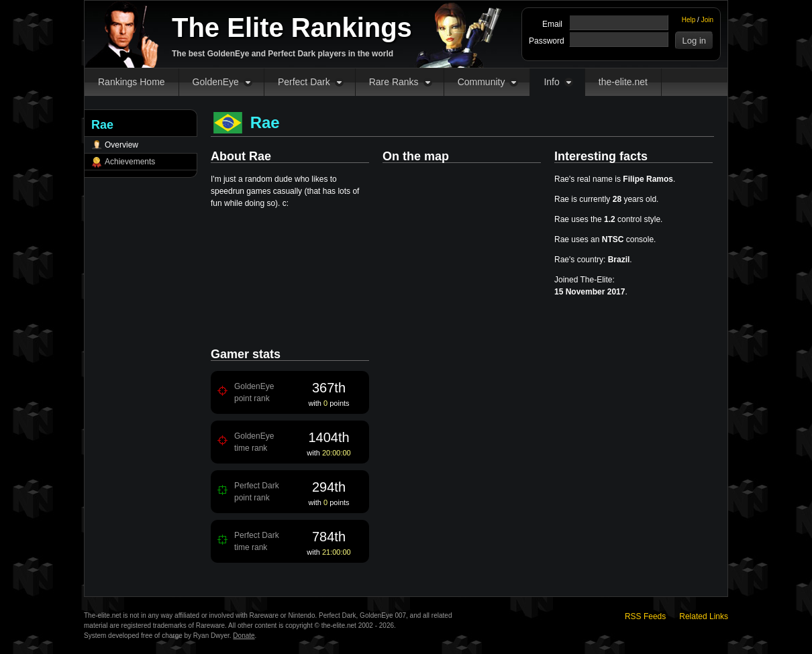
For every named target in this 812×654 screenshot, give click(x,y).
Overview (121, 145)
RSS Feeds (645, 616)
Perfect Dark (304, 82)
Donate (244, 636)
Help (689, 20)
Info (551, 82)
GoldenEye (216, 82)
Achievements (130, 162)
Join (707, 20)
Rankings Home (132, 82)
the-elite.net (623, 82)
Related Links (704, 616)
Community (481, 82)
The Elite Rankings (292, 28)
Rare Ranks (394, 82)
